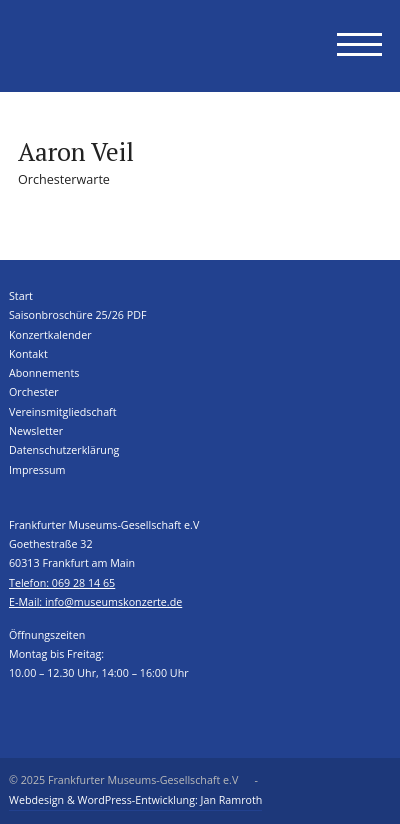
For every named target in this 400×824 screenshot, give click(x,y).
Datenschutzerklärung (64, 450)
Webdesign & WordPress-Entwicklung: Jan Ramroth (135, 800)
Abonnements (44, 373)
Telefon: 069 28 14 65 (62, 583)
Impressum (37, 470)
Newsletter (36, 431)
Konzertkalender (50, 335)
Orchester (34, 392)
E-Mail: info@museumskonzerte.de (95, 602)
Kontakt (28, 354)
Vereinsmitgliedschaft (63, 412)
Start (21, 296)
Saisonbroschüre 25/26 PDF (77, 315)
